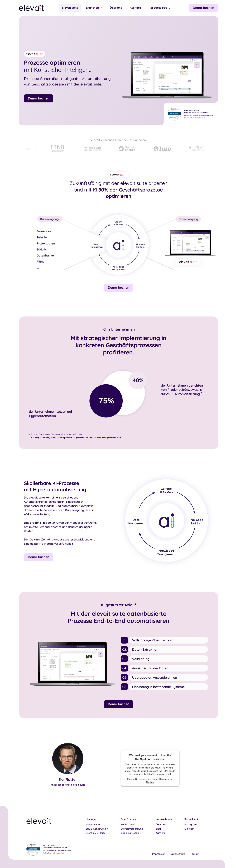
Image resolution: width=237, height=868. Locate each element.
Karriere (135, 8)
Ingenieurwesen (130, 833)
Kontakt (195, 854)
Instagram (191, 825)
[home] (31, 8)
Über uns (116, 8)
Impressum (159, 854)
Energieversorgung (132, 829)
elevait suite (70, 8)
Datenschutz (178, 854)
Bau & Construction (97, 829)
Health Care (127, 825)
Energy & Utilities (96, 833)
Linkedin (189, 829)
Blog (158, 829)
